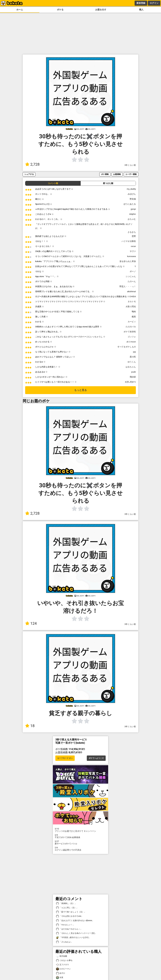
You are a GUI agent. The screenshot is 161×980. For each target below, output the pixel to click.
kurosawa (132, 256)
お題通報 (117, 174)
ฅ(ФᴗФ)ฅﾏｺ (130, 382)
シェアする (29, 174)
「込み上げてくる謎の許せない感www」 (75, 921)
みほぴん (132, 194)
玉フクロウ (62, 965)
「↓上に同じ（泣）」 (67, 908)
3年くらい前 (130, 165)
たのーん (132, 281)
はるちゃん (131, 367)
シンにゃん (131, 276)
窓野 (134, 236)
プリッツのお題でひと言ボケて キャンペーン (80, 830)
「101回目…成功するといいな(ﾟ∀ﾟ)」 (73, 938)
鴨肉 (134, 312)
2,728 (32, 164)
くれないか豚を (64, 960)
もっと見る (80, 390)
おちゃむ (132, 219)
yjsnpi (133, 209)
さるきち (132, 232)
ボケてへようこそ (96, 758)
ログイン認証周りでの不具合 (80, 849)
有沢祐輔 (61, 956)
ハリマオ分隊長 (129, 241)
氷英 (60, 978)
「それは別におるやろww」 (69, 916)
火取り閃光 (131, 307)
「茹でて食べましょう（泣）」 (71, 912)
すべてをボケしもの (127, 347)
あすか (61, 973)
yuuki (133, 372)
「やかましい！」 (65, 925)
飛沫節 (133, 377)
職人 (141, 10)
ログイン (154, 3)
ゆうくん (132, 362)
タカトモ (132, 302)
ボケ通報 (105, 174)
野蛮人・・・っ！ (128, 286)
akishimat (131, 291)
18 (30, 726)
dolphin (133, 214)
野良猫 (133, 199)
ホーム (20, 10)
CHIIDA (133, 296)
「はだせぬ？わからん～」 (69, 929)
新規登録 (141, 3)
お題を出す (101, 10)
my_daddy (131, 189)
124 (31, 623)
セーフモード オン (65, 758)
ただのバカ (131, 327)
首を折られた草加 (128, 261)
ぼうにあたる (130, 204)
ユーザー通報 (131, 174)
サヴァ (133, 251)
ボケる (60, 10)
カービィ (132, 322)
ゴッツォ (132, 337)
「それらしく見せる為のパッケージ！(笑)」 (76, 933)
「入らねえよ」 (64, 942)
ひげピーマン (63, 969)
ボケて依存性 (130, 332)
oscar (133, 246)
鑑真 (134, 317)
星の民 (133, 357)
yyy (134, 352)
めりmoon (131, 342)
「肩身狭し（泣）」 (66, 903)
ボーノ (133, 271)
